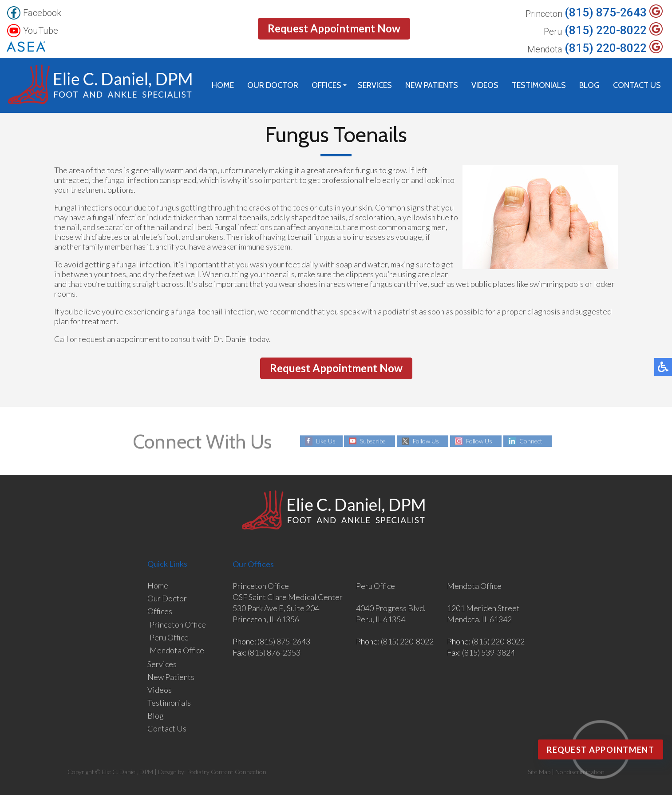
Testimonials (539, 85)
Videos (485, 85)
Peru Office (169, 637)
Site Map (539, 772)
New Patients (432, 85)
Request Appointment (601, 750)
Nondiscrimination (580, 772)
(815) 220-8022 (606, 30)
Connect (531, 441)
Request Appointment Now (334, 28)
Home (223, 85)
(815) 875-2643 (606, 13)
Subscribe (373, 441)
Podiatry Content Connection (227, 772)
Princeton (544, 14)
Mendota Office (177, 650)
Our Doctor (273, 85)
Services (375, 85)
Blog (589, 85)
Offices (326, 85)
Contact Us (637, 85)
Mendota (545, 50)
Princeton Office (178, 624)
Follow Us (426, 441)
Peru (553, 32)
